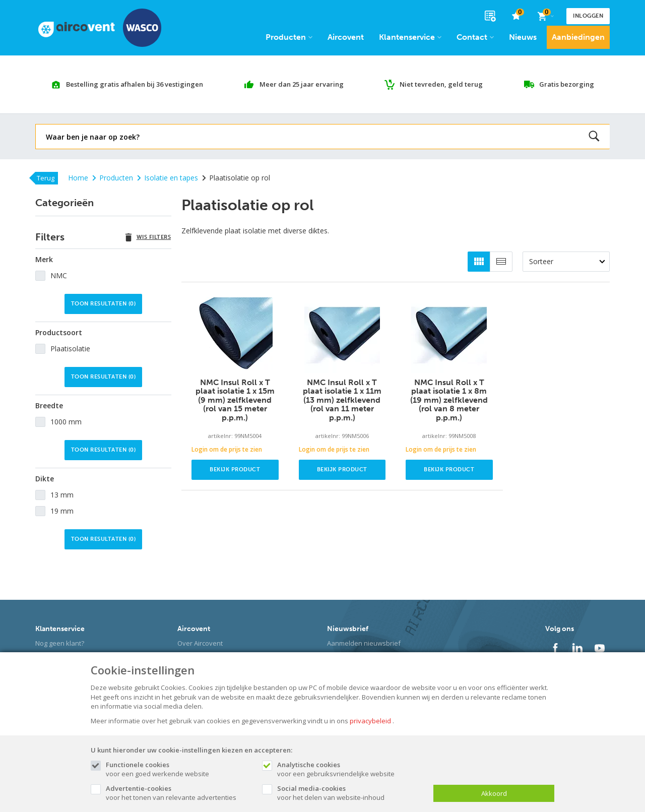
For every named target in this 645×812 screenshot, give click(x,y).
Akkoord (494, 793)
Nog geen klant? (60, 643)
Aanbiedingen (578, 37)
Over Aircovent (200, 643)
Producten (289, 37)
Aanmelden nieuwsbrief (364, 643)
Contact (475, 37)
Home (78, 178)
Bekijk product (235, 470)
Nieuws (523, 37)
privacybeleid (370, 721)
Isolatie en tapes (168, 178)
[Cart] (545, 16)
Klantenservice (410, 37)
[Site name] (100, 28)
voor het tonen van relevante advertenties (179, 793)
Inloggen (588, 16)
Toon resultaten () (104, 304)
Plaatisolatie (70, 349)
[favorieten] (516, 16)
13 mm (62, 495)
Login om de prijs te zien (227, 449)
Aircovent (346, 37)
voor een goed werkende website (179, 769)
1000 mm (66, 422)
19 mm (62, 511)
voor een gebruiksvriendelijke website (350, 769)
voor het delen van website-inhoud (350, 793)
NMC (59, 275)
